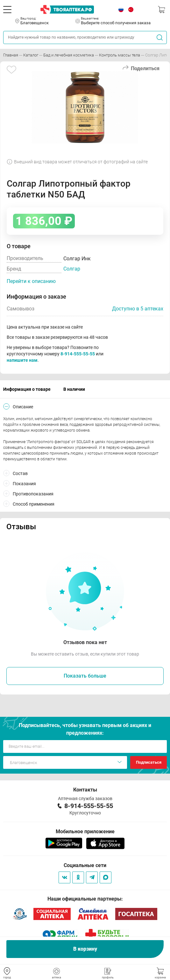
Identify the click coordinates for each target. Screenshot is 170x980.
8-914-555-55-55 (78, 354)
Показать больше (85, 676)
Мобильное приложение (85, 832)
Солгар (72, 269)
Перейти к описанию (31, 281)
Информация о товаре (27, 389)
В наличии (74, 389)
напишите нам (22, 360)
